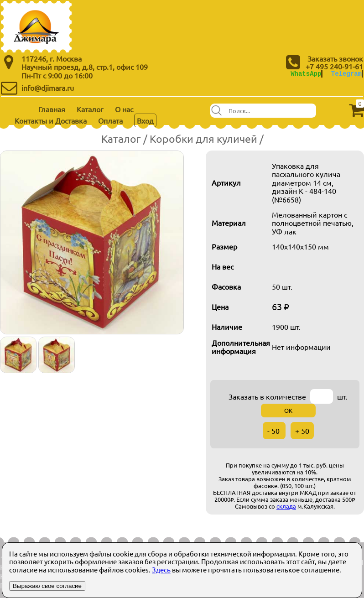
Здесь (161, 569)
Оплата (110, 120)
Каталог (90, 109)
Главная (52, 109)
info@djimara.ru (48, 88)
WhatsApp (306, 74)
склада (286, 506)
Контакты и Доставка (51, 120)
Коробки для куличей (203, 138)
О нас (124, 109)
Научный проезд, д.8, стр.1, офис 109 (85, 67)
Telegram (346, 74)
